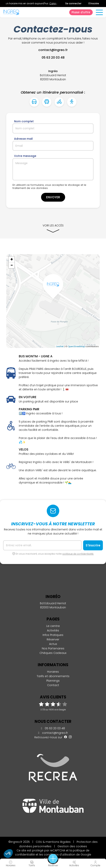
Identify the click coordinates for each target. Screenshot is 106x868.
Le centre (53, 626)
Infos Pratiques (53, 635)
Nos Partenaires (53, 648)
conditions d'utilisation (60, 855)
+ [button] (12, 259)
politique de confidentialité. (78, 554)
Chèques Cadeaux (53, 653)
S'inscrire (94, 3)
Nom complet (24, 121)
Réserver (53, 639)
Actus (53, 644)
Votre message (25, 156)
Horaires (53, 672)
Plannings (53, 681)
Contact (53, 685)
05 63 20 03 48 (53, 728)
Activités (53, 630)
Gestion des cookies (72, 846)
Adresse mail (23, 139)
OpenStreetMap (76, 346)
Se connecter (73, 4)
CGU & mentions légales (53, 842)
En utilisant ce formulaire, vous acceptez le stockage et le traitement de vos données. (49, 187)
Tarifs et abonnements (53, 676)
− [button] (12, 265)
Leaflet (60, 346)
